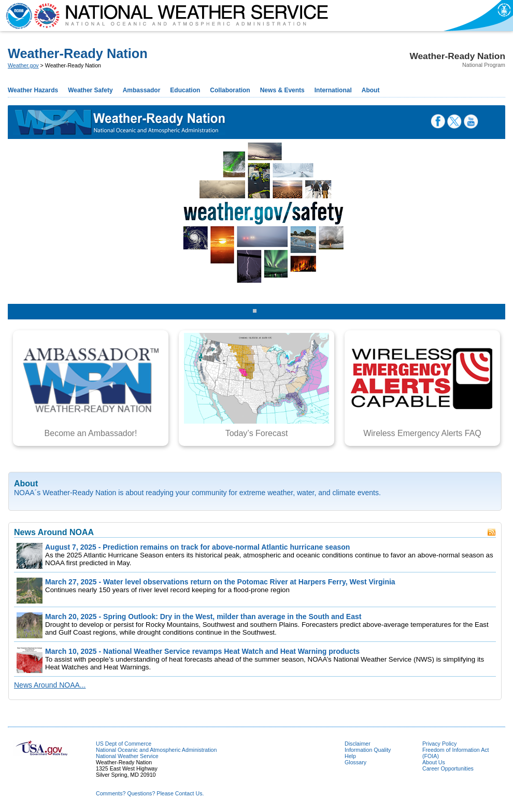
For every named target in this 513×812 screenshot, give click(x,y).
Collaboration (230, 90)
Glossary (355, 762)
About (371, 90)
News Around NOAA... (50, 685)
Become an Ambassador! (91, 433)
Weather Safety (90, 90)
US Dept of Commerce (124, 744)
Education (185, 90)
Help (350, 756)
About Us (434, 762)
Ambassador (142, 90)
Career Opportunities (448, 768)
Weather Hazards (33, 90)
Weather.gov (23, 65)
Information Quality (368, 750)
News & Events (282, 90)
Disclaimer (358, 744)
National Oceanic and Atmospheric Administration (156, 750)
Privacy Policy (439, 744)
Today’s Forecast (257, 433)
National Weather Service (127, 756)
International (333, 90)
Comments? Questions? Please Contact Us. (150, 793)
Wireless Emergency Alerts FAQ (422, 433)
